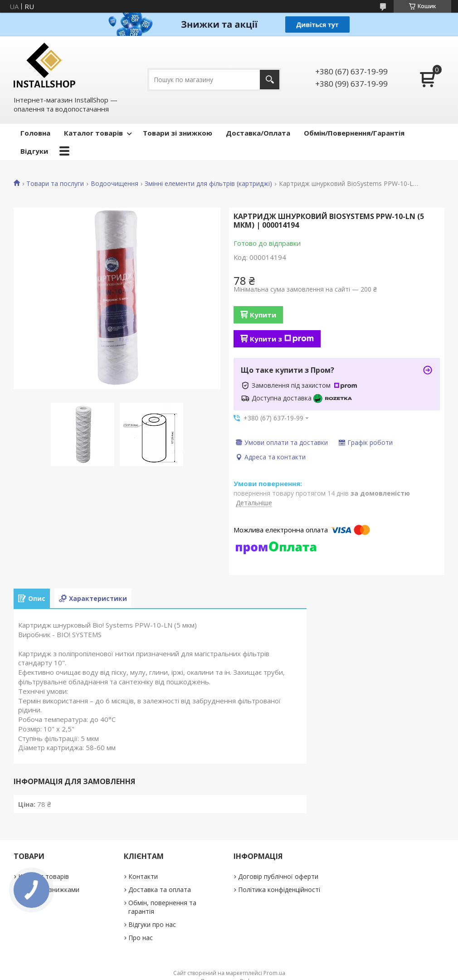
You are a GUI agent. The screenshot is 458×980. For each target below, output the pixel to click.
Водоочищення (114, 184)
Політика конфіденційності (279, 890)
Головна (35, 133)
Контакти (143, 876)
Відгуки (34, 151)
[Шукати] (270, 80)
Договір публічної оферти (278, 876)
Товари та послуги (55, 184)
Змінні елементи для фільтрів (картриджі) (208, 184)
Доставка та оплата (160, 890)
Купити (263, 315)
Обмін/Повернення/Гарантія (354, 133)
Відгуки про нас (152, 924)
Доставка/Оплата (258, 133)
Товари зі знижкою (178, 133)
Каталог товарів (93, 133)
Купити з (282, 339)
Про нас (141, 938)
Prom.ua (274, 973)
